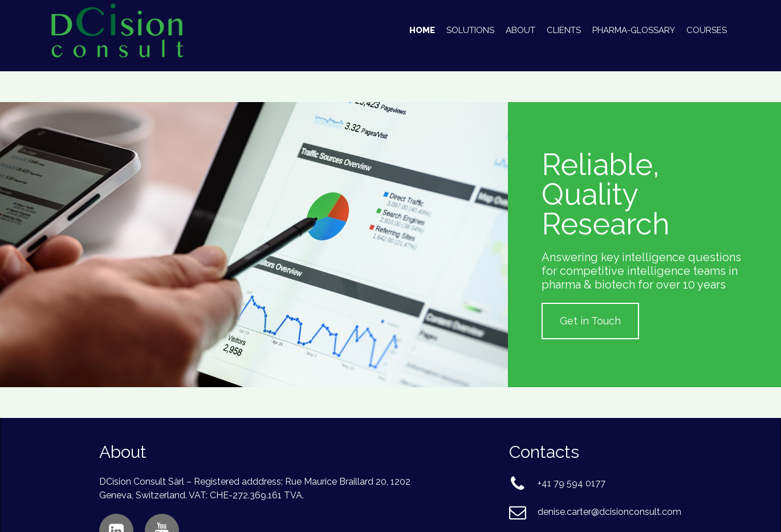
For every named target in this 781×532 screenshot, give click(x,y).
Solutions (470, 30)
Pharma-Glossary (634, 30)
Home (422, 30)
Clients (564, 30)
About (520, 30)
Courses (707, 30)
